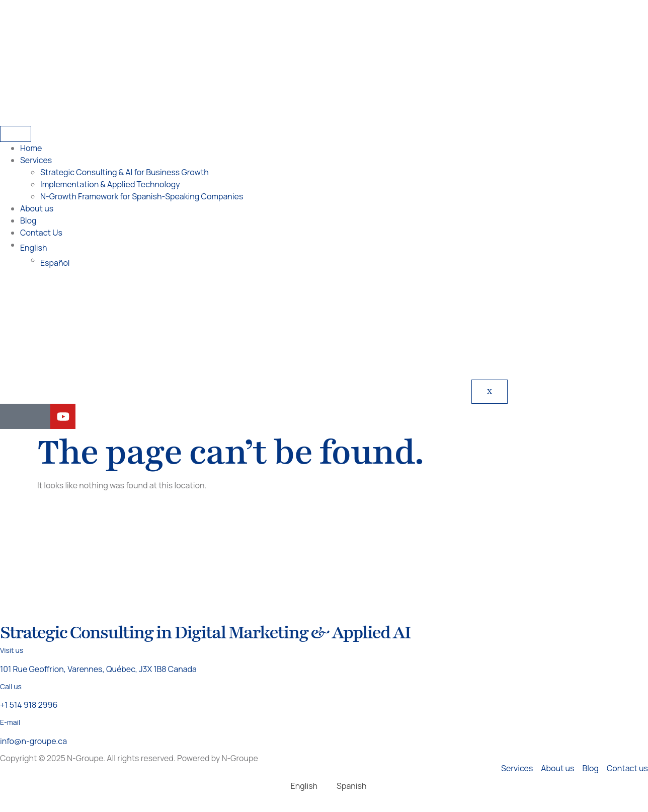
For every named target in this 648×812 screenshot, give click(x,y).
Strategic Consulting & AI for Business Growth (125, 172)
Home (31, 148)
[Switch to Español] (344, 263)
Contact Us (41, 233)
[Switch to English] (300, 786)
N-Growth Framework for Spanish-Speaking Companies (142, 196)
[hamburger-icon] (16, 134)
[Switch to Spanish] (347, 786)
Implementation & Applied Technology (110, 184)
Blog (28, 220)
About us (37, 208)
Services (36, 160)
